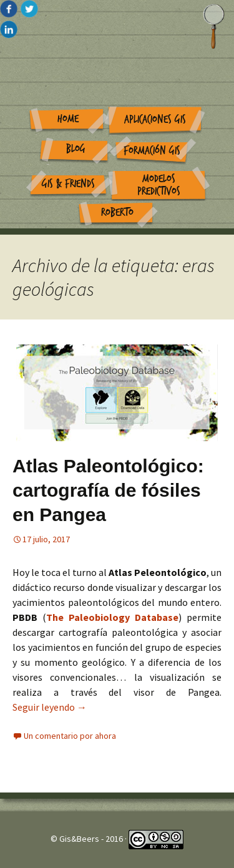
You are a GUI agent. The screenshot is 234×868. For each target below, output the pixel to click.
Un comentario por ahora (70, 736)
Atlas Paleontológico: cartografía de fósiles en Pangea (108, 490)
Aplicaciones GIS (155, 119)
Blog (76, 149)
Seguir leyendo (50, 707)
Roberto (117, 212)
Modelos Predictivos (159, 185)
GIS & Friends (68, 184)
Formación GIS (152, 151)
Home (68, 119)
